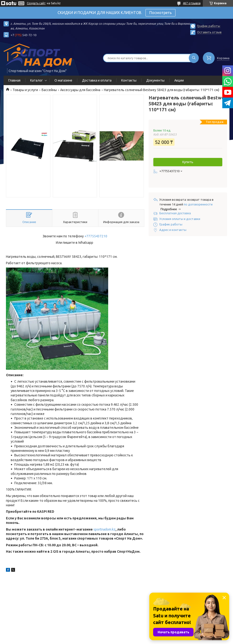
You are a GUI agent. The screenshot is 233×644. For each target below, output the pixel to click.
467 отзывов (192, 3)
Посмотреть (160, 13)
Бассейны (49, 90)
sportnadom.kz (104, 529)
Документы (155, 80)
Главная (14, 80)
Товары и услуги (25, 90)
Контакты (129, 80)
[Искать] (194, 58)
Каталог (36, 80)
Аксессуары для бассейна (80, 90)
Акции (179, 80)
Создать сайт (36, 3)
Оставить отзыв (209, 32)
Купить (188, 162)
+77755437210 (96, 236)
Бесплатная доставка (175, 213)
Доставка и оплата (97, 80)
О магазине (63, 80)
